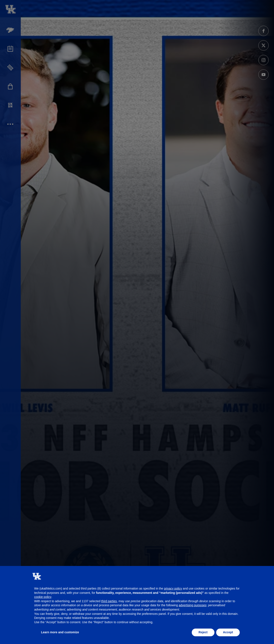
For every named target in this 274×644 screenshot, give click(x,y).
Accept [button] (228, 632)
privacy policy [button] (173, 588)
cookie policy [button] (43, 597)
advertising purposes (192, 605)
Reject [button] (203, 632)
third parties (109, 601)
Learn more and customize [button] (60, 632)
